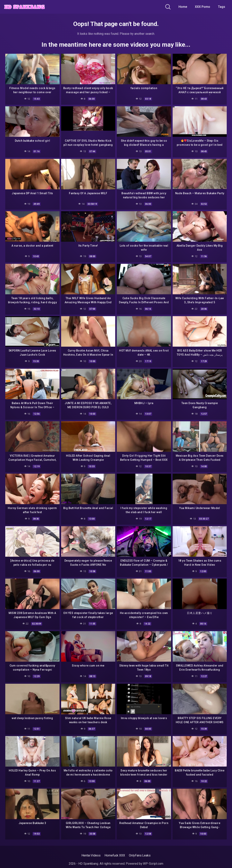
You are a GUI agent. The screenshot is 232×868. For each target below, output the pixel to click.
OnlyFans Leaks (140, 855)
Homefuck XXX (115, 855)
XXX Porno (203, 7)
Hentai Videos (91, 855)
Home (183, 7)
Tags (222, 7)
